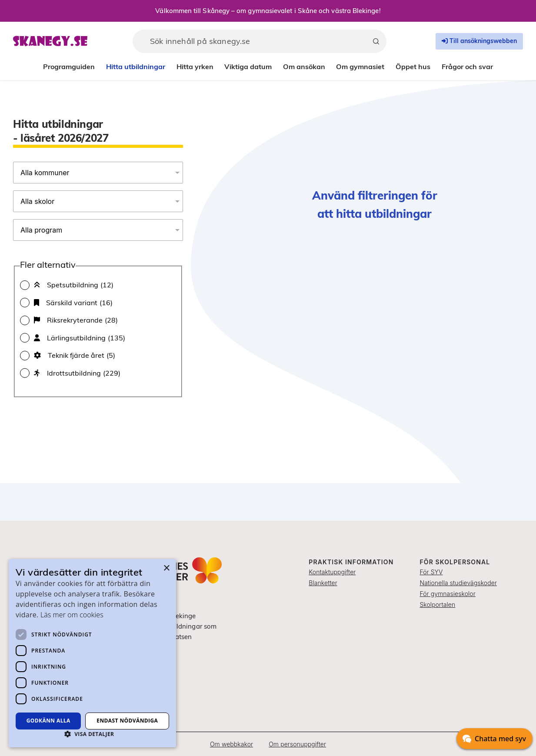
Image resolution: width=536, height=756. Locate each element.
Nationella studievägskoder (458, 583)
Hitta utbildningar (136, 67)
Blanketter (323, 583)
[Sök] (376, 41)
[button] (92, 734)
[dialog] (92, 653)
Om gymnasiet (360, 67)
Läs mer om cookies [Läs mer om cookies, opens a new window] (72, 615)
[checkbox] (98, 285)
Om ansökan (304, 67)
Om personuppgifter (297, 744)
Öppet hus (413, 67)
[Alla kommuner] (98, 173)
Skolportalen (437, 604)
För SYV (431, 572)
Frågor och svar (467, 67)
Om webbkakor (231, 744)
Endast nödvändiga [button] (127, 721)
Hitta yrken (195, 67)
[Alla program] (98, 230)
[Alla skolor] (98, 201)
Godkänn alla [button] (48, 721)
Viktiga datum (248, 67)
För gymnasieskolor (447, 594)
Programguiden (69, 67)
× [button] (166, 568)
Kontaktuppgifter (332, 572)
